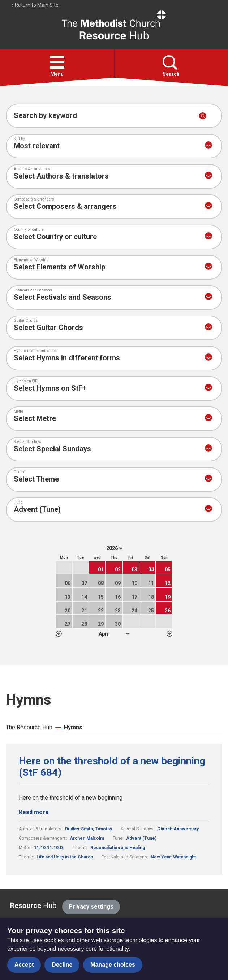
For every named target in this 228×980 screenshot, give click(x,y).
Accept (24, 965)
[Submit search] (203, 116)
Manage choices (113, 965)
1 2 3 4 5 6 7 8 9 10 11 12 (114, 634)
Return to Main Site (35, 5)
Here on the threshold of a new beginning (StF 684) (112, 767)
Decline (62, 965)
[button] (57, 62)
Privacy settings (91, 907)
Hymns (73, 727)
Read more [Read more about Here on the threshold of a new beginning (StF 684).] (34, 812)
